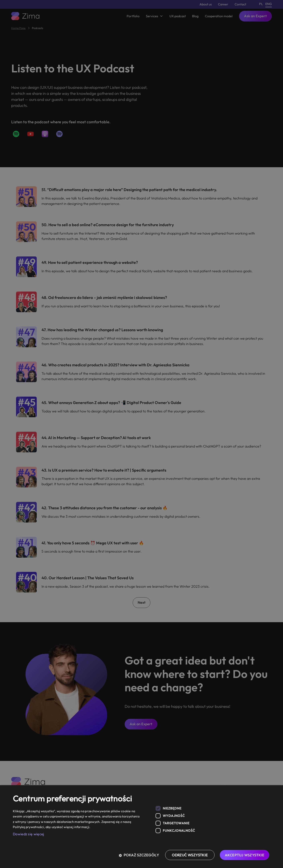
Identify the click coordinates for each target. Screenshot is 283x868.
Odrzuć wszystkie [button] (190, 855)
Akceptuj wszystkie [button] (245, 855)
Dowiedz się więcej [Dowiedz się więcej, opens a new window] (28, 834)
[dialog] (141, 827)
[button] (140, 855)
